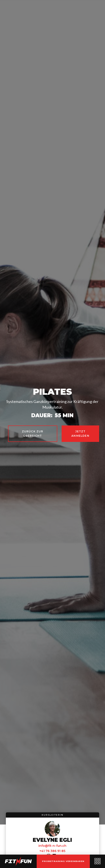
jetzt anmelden (80, 434)
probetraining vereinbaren (63, 861)
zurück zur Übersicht (33, 434)
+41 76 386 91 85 (52, 851)
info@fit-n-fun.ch (52, 846)
